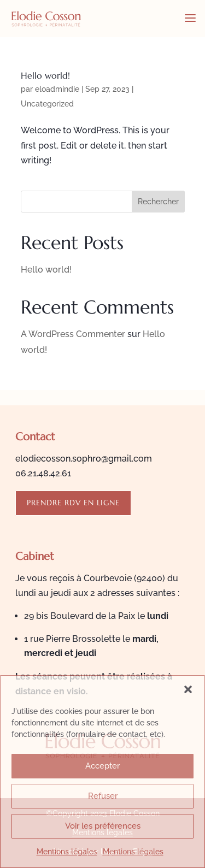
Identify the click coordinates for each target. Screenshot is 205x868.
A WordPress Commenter (73, 334)
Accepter (102, 766)
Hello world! (45, 75)
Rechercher (158, 202)
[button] (188, 689)
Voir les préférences (103, 826)
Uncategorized (47, 104)
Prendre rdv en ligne (73, 503)
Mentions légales (67, 852)
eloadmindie (57, 89)
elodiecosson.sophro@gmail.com (84, 459)
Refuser (103, 796)
